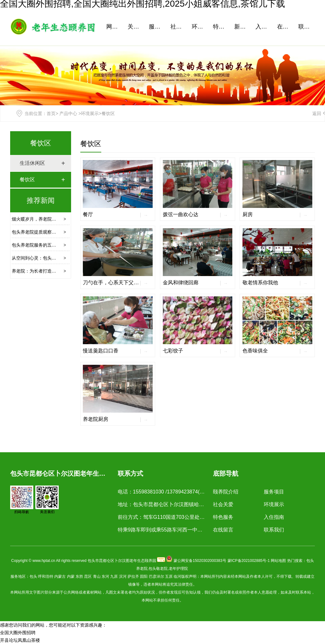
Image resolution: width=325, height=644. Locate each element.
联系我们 (307, 27)
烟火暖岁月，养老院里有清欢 (41, 219)
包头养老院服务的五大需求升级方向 (47, 245)
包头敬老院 (158, 569)
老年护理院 (178, 569)
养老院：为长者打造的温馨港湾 (43, 271)
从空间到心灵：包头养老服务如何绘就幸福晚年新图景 (65, 258)
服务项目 (157, 27)
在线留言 (285, 27)
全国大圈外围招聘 (18, 633)
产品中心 (68, 113)
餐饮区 (41, 143)
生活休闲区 (32, 163)
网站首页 (115, 27)
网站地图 (278, 561)
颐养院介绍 (226, 492)
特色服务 (221, 27)
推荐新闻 (41, 200)
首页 (51, 113)
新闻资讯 (242, 27)
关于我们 (136, 27)
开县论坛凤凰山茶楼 (20, 640)
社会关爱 (179, 27)
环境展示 (200, 27)
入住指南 (264, 27)
